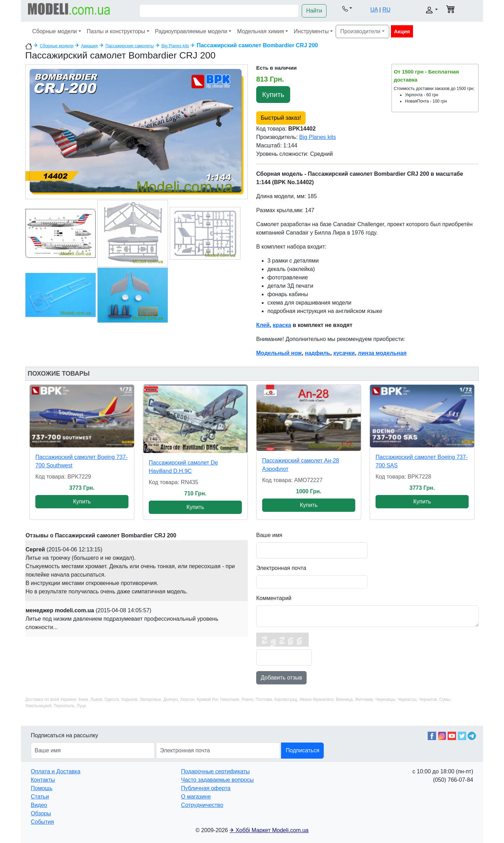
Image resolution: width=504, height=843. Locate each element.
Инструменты (311, 31)
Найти (314, 11)
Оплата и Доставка (56, 771)
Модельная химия (260, 31)
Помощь (42, 788)
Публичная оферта (206, 788)
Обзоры (41, 813)
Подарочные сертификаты (215, 771)
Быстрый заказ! (281, 118)
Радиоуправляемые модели (191, 31)
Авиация (90, 46)
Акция (402, 31)
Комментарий (274, 598)
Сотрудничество (202, 805)
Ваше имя (269, 535)
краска (282, 325)
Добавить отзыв (281, 678)
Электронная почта (281, 568)
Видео (39, 805)
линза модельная (382, 353)
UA (374, 10)
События (42, 822)
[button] (347, 8)
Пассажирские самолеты (129, 46)
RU (386, 10)
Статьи (40, 797)
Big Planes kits (175, 46)
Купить (273, 95)
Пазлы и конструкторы (116, 31)
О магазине (196, 797)
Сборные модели (55, 31)
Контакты (43, 780)
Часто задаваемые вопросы (217, 780)
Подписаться (302, 750)
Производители (360, 31)
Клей (263, 325)
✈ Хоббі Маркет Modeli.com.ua (269, 830)
